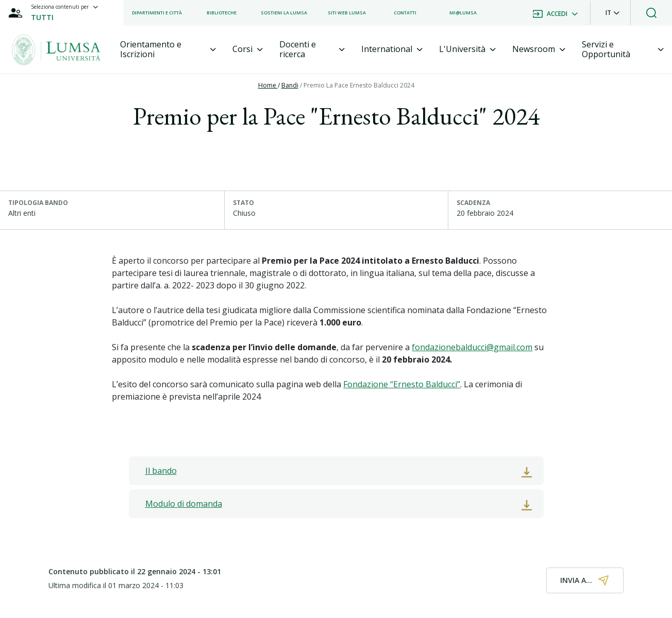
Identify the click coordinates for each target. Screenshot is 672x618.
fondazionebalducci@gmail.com (472, 347)
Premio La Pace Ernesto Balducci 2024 (359, 85)
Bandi (290, 85)
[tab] (168, 49)
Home (268, 85)
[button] (612, 13)
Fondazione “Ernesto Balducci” (402, 384)
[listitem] (157, 13)
